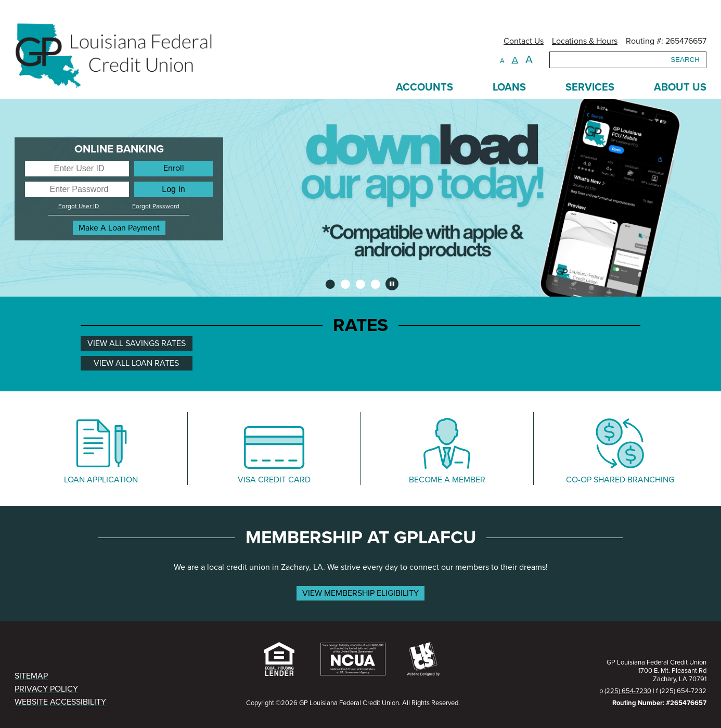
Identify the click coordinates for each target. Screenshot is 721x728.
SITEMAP (31, 676)
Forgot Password (156, 206)
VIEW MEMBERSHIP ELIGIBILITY (360, 593)
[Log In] (173, 189)
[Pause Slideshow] (392, 284)
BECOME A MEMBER (447, 480)
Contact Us (524, 41)
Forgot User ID (79, 206)
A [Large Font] (529, 60)
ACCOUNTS (424, 87)
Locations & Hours (585, 41)
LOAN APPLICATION (101, 480)
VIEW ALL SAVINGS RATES (137, 343)
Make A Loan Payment (119, 228)
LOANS (509, 87)
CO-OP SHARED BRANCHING (620, 480)
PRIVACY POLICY (46, 689)
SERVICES (590, 87)
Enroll (174, 168)
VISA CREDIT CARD (274, 480)
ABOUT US (680, 87)
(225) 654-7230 (628, 691)
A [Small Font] (502, 61)
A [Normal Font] (515, 60)
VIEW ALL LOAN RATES (136, 363)
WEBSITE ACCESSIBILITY (60, 702)
